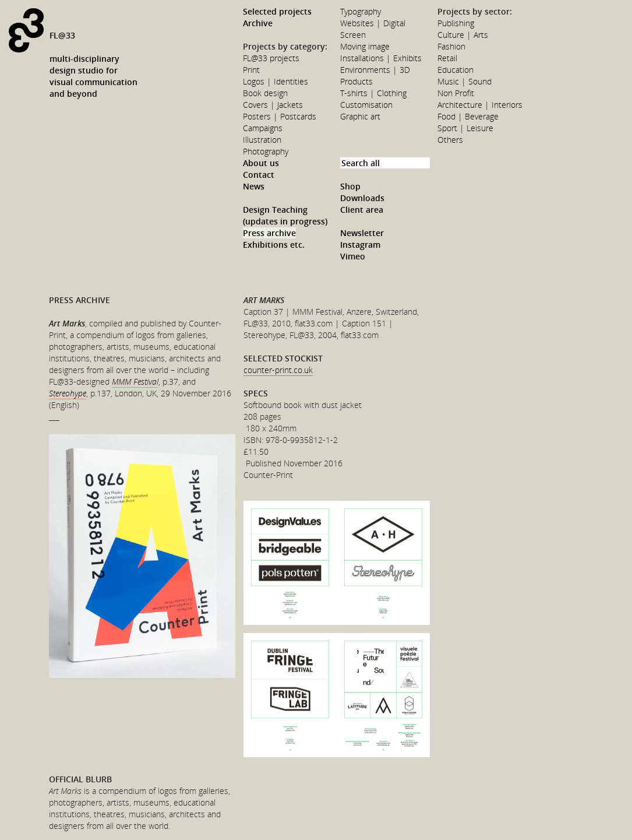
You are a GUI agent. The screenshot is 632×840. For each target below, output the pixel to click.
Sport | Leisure (465, 128)
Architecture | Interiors (480, 105)
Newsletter (362, 233)
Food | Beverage (468, 116)
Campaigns (263, 128)
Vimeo (353, 256)
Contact (259, 175)
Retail (447, 58)
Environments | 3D (375, 70)
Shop (350, 186)
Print (251, 70)
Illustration (262, 140)
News (254, 186)
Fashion (451, 46)
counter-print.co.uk (278, 370)
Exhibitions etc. (274, 245)
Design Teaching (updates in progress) (285, 215)
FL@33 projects (271, 58)
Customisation (366, 105)
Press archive (269, 233)
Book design (265, 93)
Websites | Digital (373, 23)
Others (450, 140)
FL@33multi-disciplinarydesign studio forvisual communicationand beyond (93, 64)
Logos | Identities (276, 81)
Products (356, 81)
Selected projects (277, 11)
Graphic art (360, 116)
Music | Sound (465, 81)
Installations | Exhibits (381, 58)
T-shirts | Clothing (373, 93)
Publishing (456, 23)
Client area (362, 210)
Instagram (360, 245)
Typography (361, 11)
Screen (353, 35)
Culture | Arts (463, 35)
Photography (266, 151)
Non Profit (456, 93)
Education (456, 70)
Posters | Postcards (280, 116)
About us (261, 163)
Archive (258, 23)
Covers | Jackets (273, 105)
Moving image (365, 46)
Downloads (362, 198)
